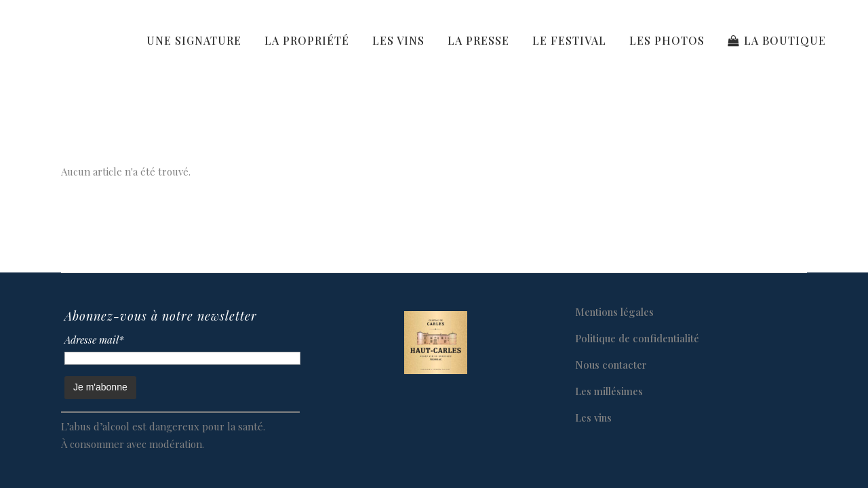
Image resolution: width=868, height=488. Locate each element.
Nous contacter (611, 365)
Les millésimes (609, 391)
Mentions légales (614, 312)
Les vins (593, 418)
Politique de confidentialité (637, 338)
